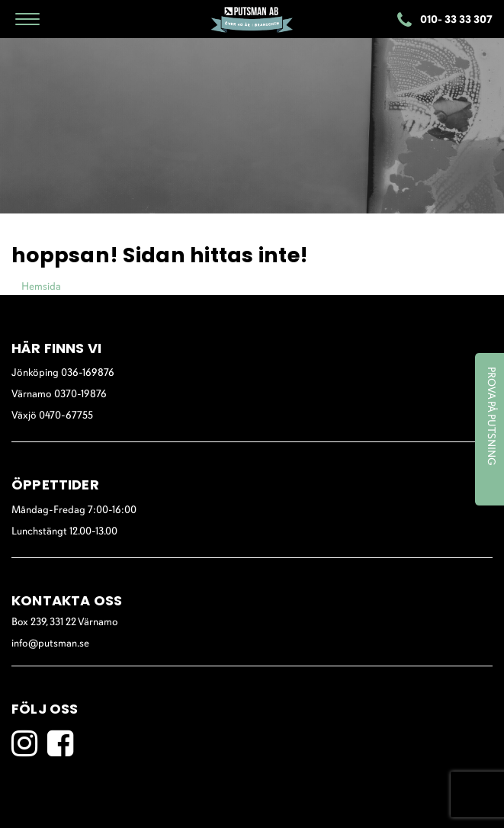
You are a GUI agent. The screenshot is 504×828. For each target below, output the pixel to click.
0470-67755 (66, 416)
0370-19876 (80, 395)
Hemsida (41, 287)
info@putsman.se (50, 644)
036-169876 (88, 373)
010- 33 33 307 (445, 21)
